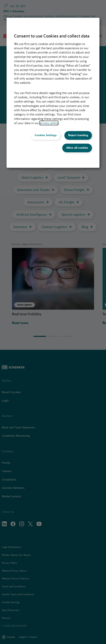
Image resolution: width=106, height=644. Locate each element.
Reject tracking (78, 135)
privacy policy (49, 123)
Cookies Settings (46, 135)
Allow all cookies (77, 148)
